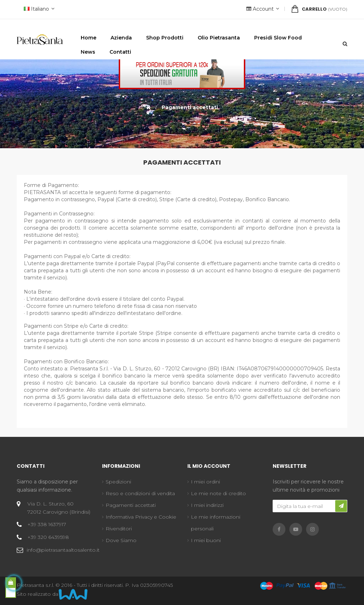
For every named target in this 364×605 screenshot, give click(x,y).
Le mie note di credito (218, 493)
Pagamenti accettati (131, 505)
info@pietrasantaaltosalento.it (63, 550)
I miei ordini (205, 482)
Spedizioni (118, 482)
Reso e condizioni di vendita (140, 493)
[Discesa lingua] (38, 9)
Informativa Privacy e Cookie (141, 517)
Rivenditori (119, 529)
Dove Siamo (121, 540)
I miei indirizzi (207, 505)
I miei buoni (206, 540)
